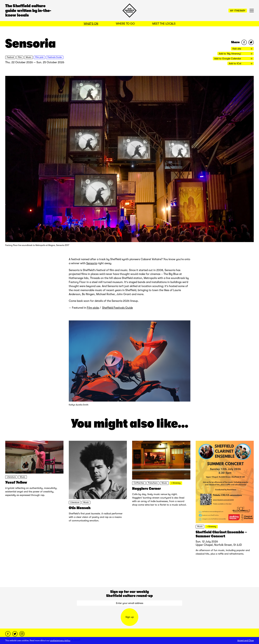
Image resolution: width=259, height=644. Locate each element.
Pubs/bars (153, 483)
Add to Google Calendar (233, 58)
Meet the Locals (164, 24)
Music (29, 57)
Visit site (242, 49)
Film (20, 57)
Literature (11, 477)
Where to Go (125, 24)
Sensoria (92, 263)
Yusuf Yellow (16, 482)
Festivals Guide (55, 57)
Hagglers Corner (147, 489)
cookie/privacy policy (60, 640)
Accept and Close (246, 640)
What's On (91, 24)
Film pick (39, 57)
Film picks (93, 308)
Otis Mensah (80, 508)
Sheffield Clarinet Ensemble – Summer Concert (221, 534)
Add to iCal (241, 63)
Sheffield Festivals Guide (117, 308)
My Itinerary (238, 11)
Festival (10, 57)
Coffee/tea (139, 483)
